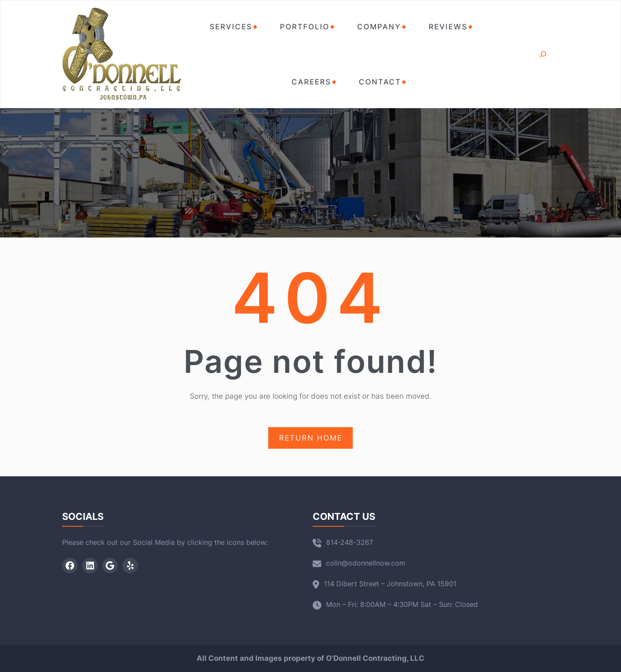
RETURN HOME (311, 438)
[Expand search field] (543, 54)
